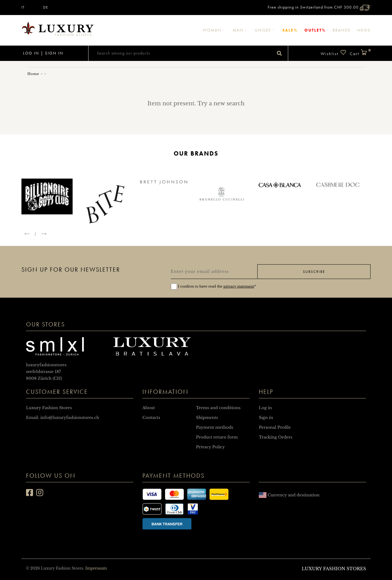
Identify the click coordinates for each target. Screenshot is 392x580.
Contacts (151, 418)
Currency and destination (289, 495)
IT (23, 7)
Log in (30, 53)
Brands (342, 30)
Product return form (217, 437)
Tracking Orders (275, 437)
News (364, 30)
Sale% (290, 30)
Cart (360, 53)
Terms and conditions (218, 408)
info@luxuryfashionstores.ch (70, 418)
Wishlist (334, 53)
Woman (214, 30)
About (149, 408)
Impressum (96, 568)
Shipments (207, 418)
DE (46, 7)
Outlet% (315, 30)
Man (240, 30)
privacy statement (239, 286)
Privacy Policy (210, 447)
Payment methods (215, 427)
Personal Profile (275, 427)
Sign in (54, 53)
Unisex (265, 30)
